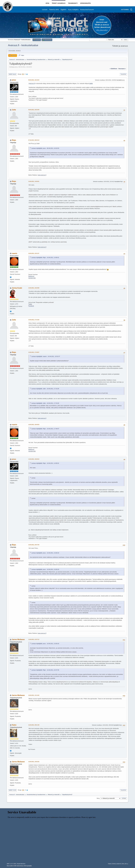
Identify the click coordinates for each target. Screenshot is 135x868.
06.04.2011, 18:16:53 (34, 80)
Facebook (31, 306)
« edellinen (113, 69)
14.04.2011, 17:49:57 (34, 352)
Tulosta (123, 74)
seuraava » (122, 69)
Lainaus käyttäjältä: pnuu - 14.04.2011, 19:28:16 (45, 553)
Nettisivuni (31, 276)
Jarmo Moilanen (18, 639)
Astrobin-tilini (32, 278)
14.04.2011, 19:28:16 (34, 459)
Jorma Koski (17, 288)
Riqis (14, 140)
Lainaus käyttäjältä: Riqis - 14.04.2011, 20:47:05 (45, 670)
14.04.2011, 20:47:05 (34, 545)
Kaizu (14, 725)
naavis (14, 253)
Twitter (30, 304)
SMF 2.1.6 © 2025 (11, 864)
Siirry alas (12, 74)
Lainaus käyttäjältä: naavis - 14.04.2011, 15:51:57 (46, 356)
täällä (91, 83)
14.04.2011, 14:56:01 (34, 181)
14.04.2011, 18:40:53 (34, 425)
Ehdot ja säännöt (117, 864)
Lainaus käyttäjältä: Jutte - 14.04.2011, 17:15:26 (45, 389)
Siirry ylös (12, 790)
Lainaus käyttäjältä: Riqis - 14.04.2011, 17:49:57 (45, 429)
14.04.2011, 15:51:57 (34, 253)
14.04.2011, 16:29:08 (34, 288)
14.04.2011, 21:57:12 (34, 639)
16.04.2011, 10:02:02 (34, 762)
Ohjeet (110, 864)
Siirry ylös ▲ (125, 864)
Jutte (14, 110)
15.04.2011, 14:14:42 (34, 695)
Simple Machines (21, 864)
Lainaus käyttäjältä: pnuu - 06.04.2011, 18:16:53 (45, 148)
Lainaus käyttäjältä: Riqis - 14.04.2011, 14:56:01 (45, 258)
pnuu (14, 80)
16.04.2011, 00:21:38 (34, 725)
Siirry (98, 798)
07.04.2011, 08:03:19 (34, 140)
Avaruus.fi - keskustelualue (23, 45)
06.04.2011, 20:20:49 (34, 110)
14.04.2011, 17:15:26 (34, 320)
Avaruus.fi (32, 83)
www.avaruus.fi (42, 175)
